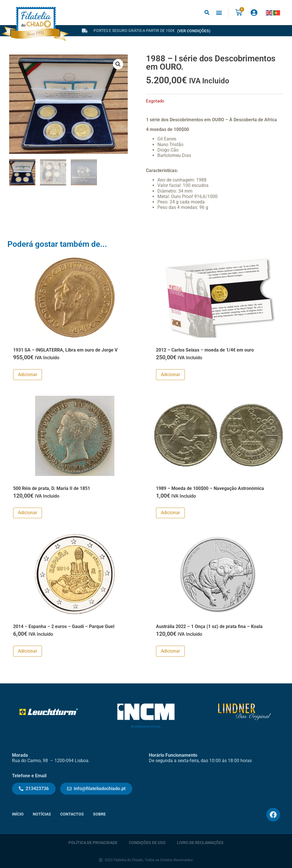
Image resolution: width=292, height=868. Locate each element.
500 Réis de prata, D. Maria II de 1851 (52, 488)
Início (18, 814)
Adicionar (28, 375)
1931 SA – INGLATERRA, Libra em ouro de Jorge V (65, 350)
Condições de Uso (147, 842)
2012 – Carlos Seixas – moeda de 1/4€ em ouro (205, 350)
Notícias (42, 814)
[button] (207, 13)
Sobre (99, 814)
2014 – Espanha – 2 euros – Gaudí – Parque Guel (64, 626)
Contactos (72, 814)
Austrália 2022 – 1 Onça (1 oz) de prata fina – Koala (209, 626)
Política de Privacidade (93, 842)
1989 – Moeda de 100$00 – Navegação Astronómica (210, 488)
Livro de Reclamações (200, 842)
